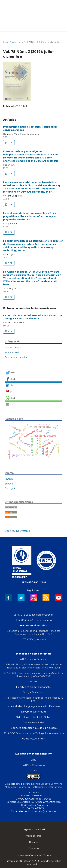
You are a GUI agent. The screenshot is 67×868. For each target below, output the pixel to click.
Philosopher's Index (33, 723)
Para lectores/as (13, 348)
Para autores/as (13, 352)
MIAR (33, 771)
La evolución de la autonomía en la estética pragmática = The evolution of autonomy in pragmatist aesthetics (30, 216)
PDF (10, 143)
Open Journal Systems (17, 531)
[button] (33, 373)
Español (9, 484)
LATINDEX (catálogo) (34, 765)
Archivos (17, 42)
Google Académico (33, 692)
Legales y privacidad (34, 829)
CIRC (33, 760)
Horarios (34, 842)
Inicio (6, 42)
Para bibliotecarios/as (16, 357)
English (9, 479)
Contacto (34, 849)
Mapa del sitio (33, 836)
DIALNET (33, 682)
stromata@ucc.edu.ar (44, 811)
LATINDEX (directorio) (33, 639)
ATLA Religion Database (34, 659)
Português (11, 488)
